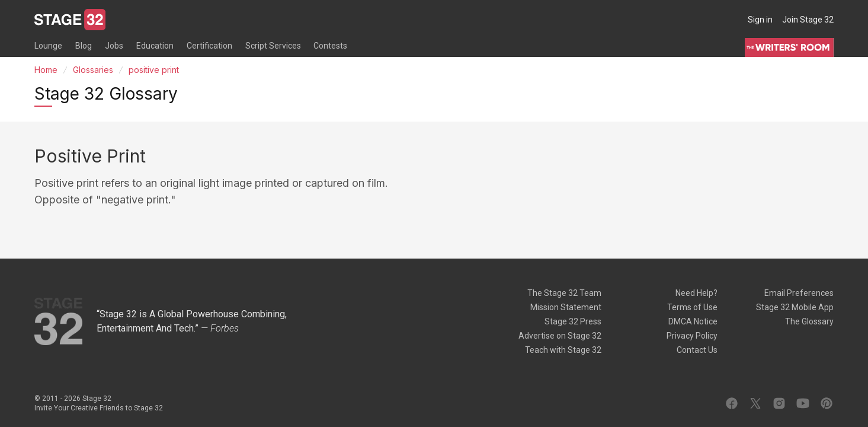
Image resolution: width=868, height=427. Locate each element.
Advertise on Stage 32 (560, 336)
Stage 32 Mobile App (795, 307)
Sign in (760, 20)
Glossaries (93, 70)
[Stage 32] (70, 20)
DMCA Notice (693, 321)
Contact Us (697, 350)
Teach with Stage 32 (563, 350)
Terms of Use (692, 307)
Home (46, 70)
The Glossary (809, 321)
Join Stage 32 (808, 20)
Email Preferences (799, 293)
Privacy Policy (692, 336)
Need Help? (696, 293)
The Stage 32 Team (564, 293)
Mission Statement (566, 307)
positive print (154, 70)
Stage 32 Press (573, 321)
